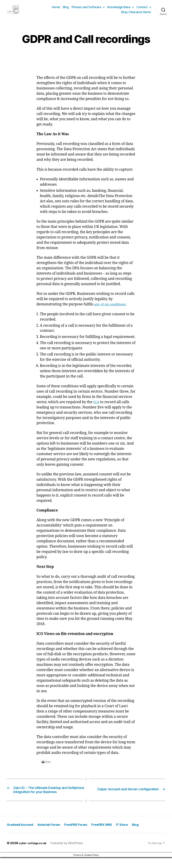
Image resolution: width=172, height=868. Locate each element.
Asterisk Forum (54, 835)
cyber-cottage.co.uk (34, 854)
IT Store (134, 835)
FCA (97, 406)
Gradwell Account (22, 835)
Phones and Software (86, 9)
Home (56, 9)
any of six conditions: (112, 309)
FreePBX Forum (83, 835)
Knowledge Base (119, 9)
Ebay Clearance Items (136, 14)
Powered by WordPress (69, 854)
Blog (66, 9)
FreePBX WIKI (112, 835)
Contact (142, 9)
